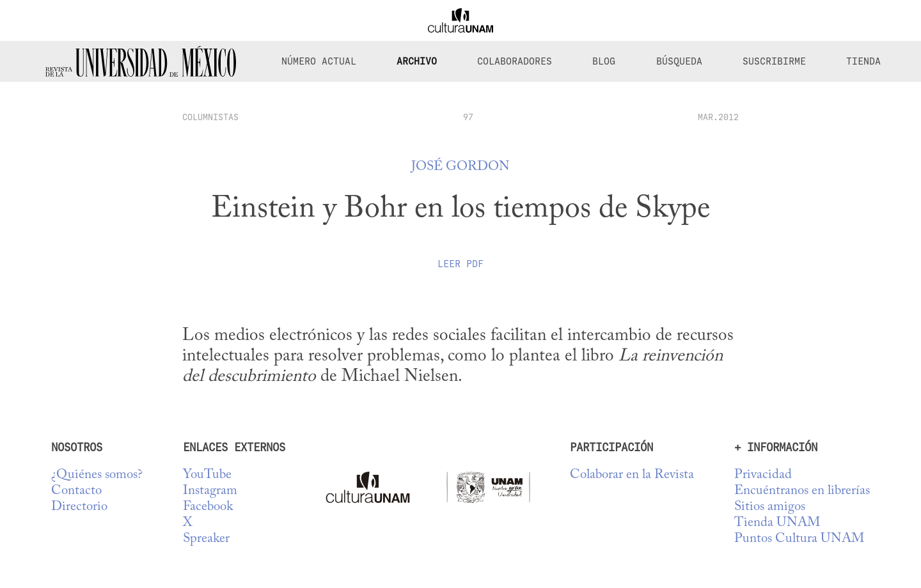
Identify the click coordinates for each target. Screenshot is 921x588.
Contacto (76, 491)
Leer (460, 264)
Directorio (79, 507)
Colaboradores (515, 61)
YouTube (207, 475)
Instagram (210, 491)
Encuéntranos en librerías (802, 491)
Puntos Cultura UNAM (799, 539)
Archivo (417, 61)
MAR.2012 (718, 117)
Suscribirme (774, 61)
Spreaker (206, 539)
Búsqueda (679, 61)
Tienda (863, 61)
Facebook (208, 507)
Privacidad (763, 475)
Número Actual (319, 61)
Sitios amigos (770, 507)
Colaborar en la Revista (632, 475)
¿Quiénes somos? (97, 475)
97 (468, 117)
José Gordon (460, 167)
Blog (604, 61)
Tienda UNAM (777, 523)
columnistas (210, 117)
